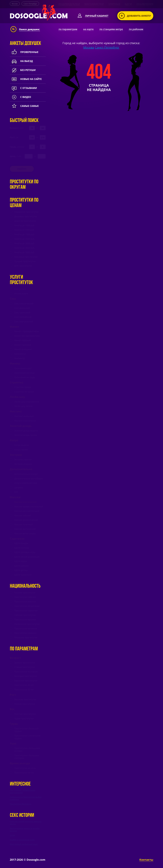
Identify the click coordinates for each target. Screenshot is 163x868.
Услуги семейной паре (26, 483)
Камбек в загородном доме (22, 840)
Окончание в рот (23, 368)
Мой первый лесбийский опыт (24, 844)
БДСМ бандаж (21, 543)
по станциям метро (111, 29)
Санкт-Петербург (30, 4)
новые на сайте (26, 79)
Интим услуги (21, 294)
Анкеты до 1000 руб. (25, 225)
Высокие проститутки (25, 699)
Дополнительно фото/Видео (29, 479)
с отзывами (23, 88)
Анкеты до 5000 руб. (25, 252)
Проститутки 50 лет (24, 690)
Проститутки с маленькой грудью (27, 737)
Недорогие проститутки (26, 212)
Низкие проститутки (25, 704)
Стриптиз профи (23, 387)
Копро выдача (22, 445)
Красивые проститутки (26, 257)
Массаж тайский (23, 516)
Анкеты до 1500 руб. (25, 234)
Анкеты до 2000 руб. (25, 239)
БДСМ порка (21, 561)
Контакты (146, 860)
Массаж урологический (26, 520)
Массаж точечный (24, 524)
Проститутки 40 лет (24, 685)
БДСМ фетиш (21, 570)
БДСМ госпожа (22, 548)
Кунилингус (20, 354)
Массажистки (94, 4)
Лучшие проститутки (25, 261)
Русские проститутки (25, 593)
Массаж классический (25, 502)
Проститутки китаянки (26, 629)
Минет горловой (23, 345)
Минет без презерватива (27, 336)
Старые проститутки (25, 667)
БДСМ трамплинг (23, 575)
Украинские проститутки (27, 624)
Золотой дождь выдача (26, 431)
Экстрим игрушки (23, 464)
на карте (88, 29)
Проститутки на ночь (25, 768)
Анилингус (20, 358)
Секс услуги (20, 289)
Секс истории (22, 815)
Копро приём (21, 450)
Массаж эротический (25, 529)
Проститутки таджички (26, 611)
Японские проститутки (26, 637)
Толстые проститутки (25, 714)
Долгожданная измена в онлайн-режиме (25, 830)
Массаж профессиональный (29, 507)
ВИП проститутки (23, 266)
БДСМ (128, 4)
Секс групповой (22, 313)
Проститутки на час (24, 773)
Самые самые (24, 106)
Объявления (145, 4)
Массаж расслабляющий (27, 511)
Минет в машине (23, 349)
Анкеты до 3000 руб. (25, 243)
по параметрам (68, 29)
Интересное (20, 784)
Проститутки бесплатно (21, 804)
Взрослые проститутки (26, 681)
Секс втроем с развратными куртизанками (23, 791)
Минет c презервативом (27, 331)
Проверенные (24, 52)
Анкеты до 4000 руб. (25, 248)
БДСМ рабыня (21, 566)
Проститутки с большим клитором (27, 757)
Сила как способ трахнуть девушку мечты (26, 823)
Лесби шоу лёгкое (23, 406)
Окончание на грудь (25, 377)
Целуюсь (19, 488)
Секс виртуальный (24, 322)
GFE (16, 492)
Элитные (114, 4)
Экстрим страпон (23, 460)
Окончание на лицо (24, 373)
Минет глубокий (23, 340)
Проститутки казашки (25, 633)
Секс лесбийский (23, 317)
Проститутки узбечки (25, 597)
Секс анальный (22, 308)
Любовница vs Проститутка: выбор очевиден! (26, 798)
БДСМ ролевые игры (25, 552)
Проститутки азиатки (25, 602)
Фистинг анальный (24, 416)
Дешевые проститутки (26, 216)
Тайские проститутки (25, 615)
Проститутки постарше (26, 672)
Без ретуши (23, 70)
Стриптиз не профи (24, 392)
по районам (136, 29)
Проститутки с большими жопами (27, 750)
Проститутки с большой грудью (26, 730)
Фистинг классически (25, 421)
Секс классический (24, 304)
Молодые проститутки (26, 676)
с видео (20, 97)
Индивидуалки (69, 4)
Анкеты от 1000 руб (24, 230)
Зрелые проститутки (25, 663)
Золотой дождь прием (26, 435)
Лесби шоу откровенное (27, 402)
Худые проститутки (24, 718)
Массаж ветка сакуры (25, 533)
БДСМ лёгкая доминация (27, 557)
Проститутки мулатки (25, 620)
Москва (15, 4)
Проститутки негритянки (27, 606)
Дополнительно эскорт (26, 474)
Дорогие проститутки (25, 221)
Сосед (12, 835)
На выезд (21, 61)
